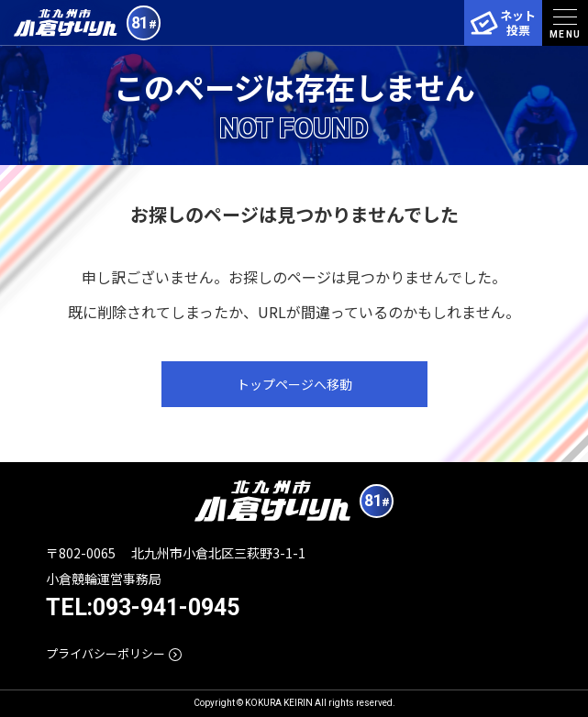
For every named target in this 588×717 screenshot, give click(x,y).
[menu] (565, 23)
